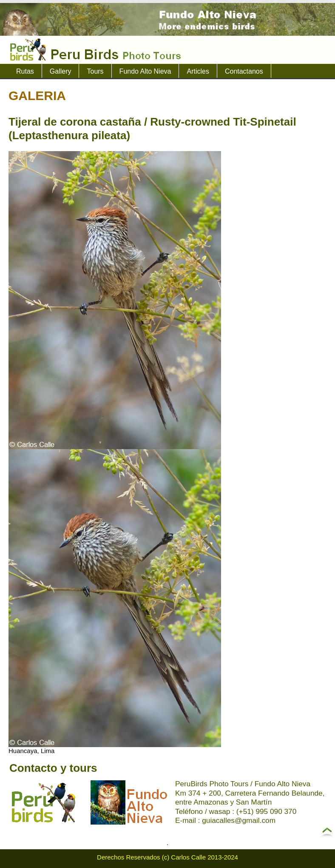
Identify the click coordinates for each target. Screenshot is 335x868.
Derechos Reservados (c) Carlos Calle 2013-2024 (167, 857)
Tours (95, 71)
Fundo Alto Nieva (145, 71)
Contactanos (244, 71)
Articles (198, 71)
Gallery (61, 71)
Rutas (25, 71)
